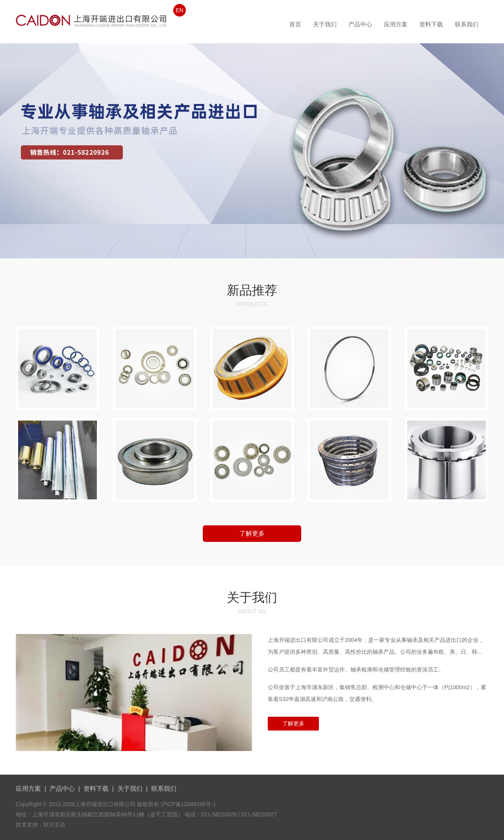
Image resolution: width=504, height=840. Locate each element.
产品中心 (360, 24)
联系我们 (467, 24)
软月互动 (54, 825)
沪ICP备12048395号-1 (188, 804)
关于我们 (325, 24)
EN (179, 10)
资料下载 (431, 24)
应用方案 (396, 24)
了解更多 (252, 533)
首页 (295, 24)
